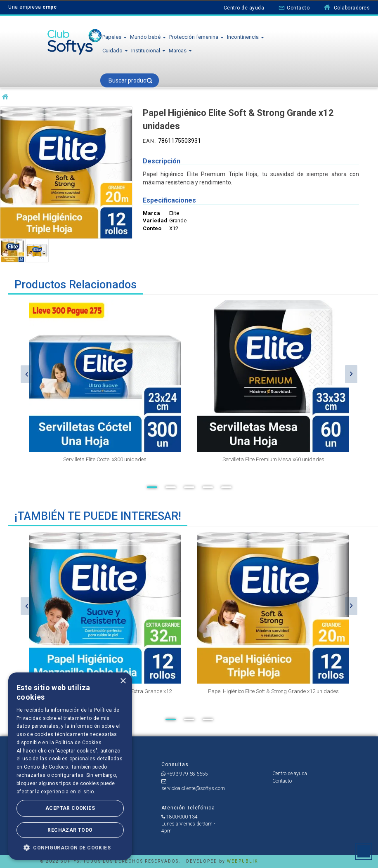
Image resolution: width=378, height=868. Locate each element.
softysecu (5, 97)
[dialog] (70, 766)
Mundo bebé (148, 37)
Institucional (148, 51)
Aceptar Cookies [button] (70, 808)
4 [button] (208, 487)
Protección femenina (196, 37)
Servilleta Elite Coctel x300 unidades (105, 459)
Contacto (294, 7)
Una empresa (32, 7)
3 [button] (189, 487)
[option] (105, 389)
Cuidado (115, 51)
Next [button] (351, 374)
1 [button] (152, 487)
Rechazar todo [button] (70, 830)
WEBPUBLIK (242, 861)
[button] (70, 847)
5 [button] (226, 487)
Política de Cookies (78, 743)
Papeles (115, 37)
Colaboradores (347, 7)
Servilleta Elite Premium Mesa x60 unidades (273, 459)
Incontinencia (246, 37)
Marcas (180, 51)
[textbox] (130, 80)
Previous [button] (27, 374)
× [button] (123, 681)
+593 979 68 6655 (185, 774)
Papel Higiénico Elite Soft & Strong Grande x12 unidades (273, 691)
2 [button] (171, 487)
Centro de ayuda (244, 8)
